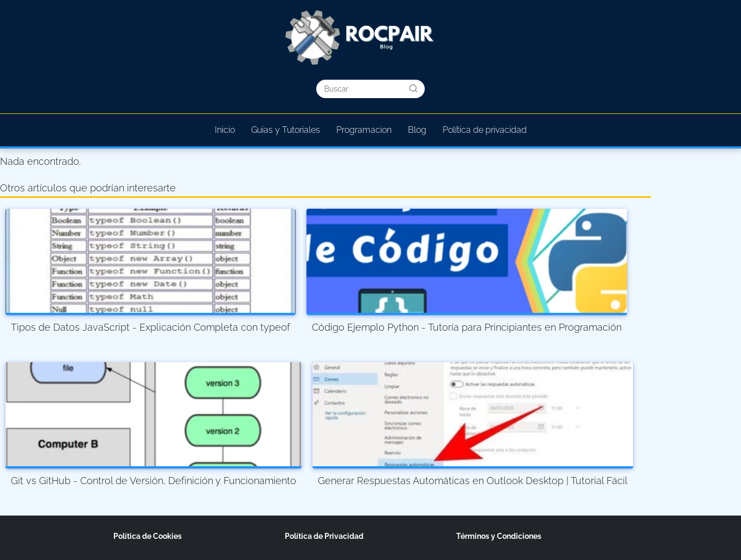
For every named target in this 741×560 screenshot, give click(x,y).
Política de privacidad (485, 130)
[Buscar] (413, 88)
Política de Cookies (148, 536)
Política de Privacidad (324, 536)
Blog (417, 130)
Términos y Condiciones (499, 536)
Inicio (225, 130)
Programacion (364, 130)
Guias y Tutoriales (286, 130)
